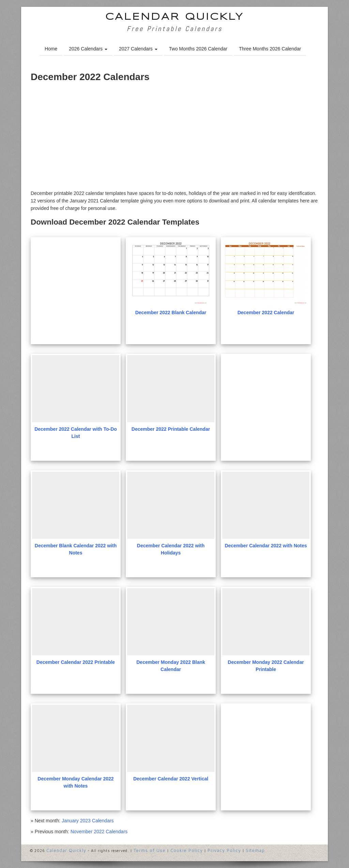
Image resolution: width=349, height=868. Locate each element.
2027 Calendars (138, 49)
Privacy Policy (224, 850)
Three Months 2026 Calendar (270, 49)
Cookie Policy (187, 850)
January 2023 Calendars (88, 821)
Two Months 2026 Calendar (198, 49)
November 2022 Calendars (99, 832)
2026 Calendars (88, 49)
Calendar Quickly (175, 17)
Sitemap (255, 850)
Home (51, 49)
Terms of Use (150, 850)
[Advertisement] (174, 138)
